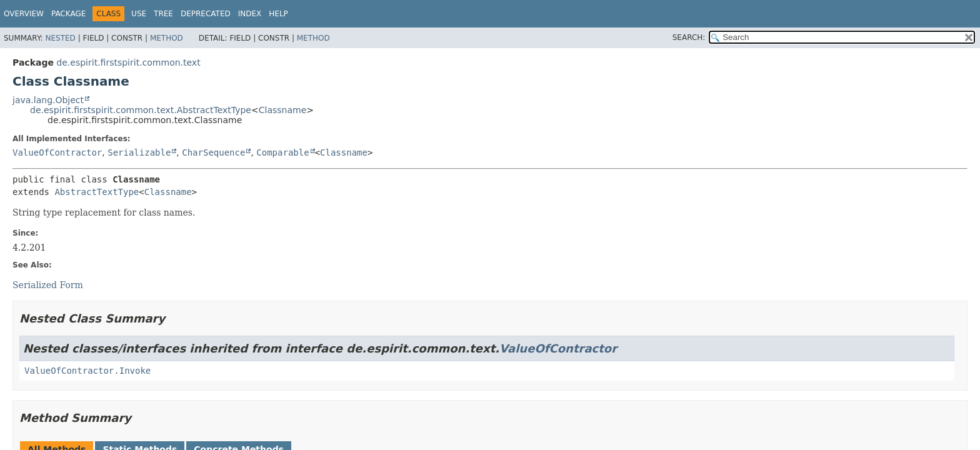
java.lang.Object (48, 100)
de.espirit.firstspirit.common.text (128, 62)
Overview (24, 14)
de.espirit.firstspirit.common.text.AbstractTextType (141, 110)
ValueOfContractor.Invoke (87, 371)
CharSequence (213, 152)
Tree (163, 14)
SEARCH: (689, 37)
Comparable (282, 152)
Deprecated (206, 14)
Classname (283, 110)
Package (68, 14)
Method (167, 38)
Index (250, 14)
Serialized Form (48, 285)
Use (139, 14)
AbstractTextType (97, 192)
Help (278, 14)
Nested (60, 38)
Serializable (139, 152)
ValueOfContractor (57, 152)
